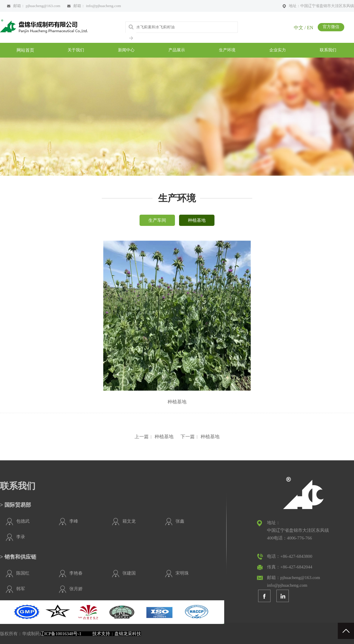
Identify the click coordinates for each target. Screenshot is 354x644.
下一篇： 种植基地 (200, 437)
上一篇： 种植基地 (154, 437)
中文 (299, 28)
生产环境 (227, 50)
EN (310, 28)
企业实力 (278, 50)
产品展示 (177, 50)
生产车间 (157, 220)
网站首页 (25, 50)
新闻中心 (126, 50)
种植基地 (197, 220)
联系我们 (328, 50)
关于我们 (76, 50)
